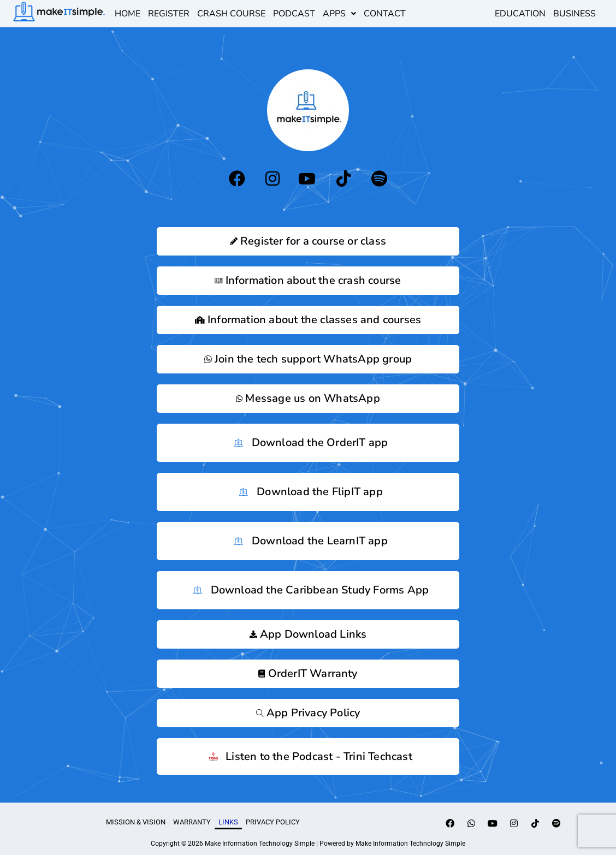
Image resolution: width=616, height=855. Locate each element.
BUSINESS (574, 14)
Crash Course (231, 14)
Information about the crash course (308, 280)
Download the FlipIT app (308, 492)
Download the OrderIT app (308, 443)
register (169, 14)
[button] (339, 14)
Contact (385, 14)
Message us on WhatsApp (308, 398)
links (228, 822)
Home (128, 14)
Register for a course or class (308, 241)
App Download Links (308, 634)
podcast (294, 14)
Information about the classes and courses (308, 320)
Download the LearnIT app (308, 541)
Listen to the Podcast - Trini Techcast (308, 756)
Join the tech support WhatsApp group (308, 359)
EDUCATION (520, 14)
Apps (339, 14)
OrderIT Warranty (308, 673)
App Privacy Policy (308, 713)
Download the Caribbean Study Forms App (308, 590)
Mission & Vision (136, 822)
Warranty (192, 822)
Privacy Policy (273, 822)
